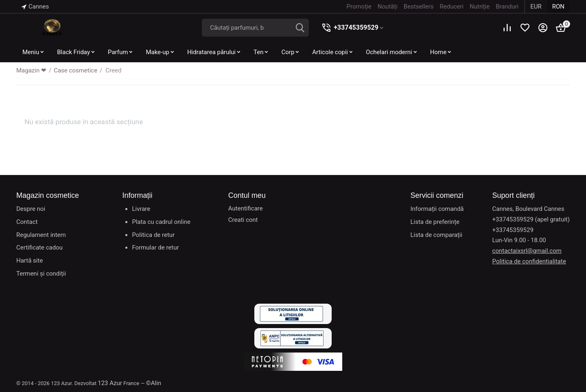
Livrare (141, 209)
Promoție (359, 7)
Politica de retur (153, 235)
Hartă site (30, 261)
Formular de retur (155, 247)
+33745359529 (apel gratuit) (531, 219)
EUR (536, 7)
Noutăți (388, 7)
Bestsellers (419, 7)
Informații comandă (437, 209)
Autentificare (246, 208)
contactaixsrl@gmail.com (527, 251)
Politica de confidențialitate (529, 261)
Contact (27, 222)
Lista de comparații (436, 235)
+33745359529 (356, 27)
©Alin (154, 383)
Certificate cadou (39, 247)
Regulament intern (41, 235)
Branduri (507, 7)
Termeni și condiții (41, 274)
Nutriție (480, 7)
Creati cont (243, 220)
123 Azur (110, 383)
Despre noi (31, 209)
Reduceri (452, 7)
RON (558, 7)
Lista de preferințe (435, 222)
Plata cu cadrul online (161, 222)
